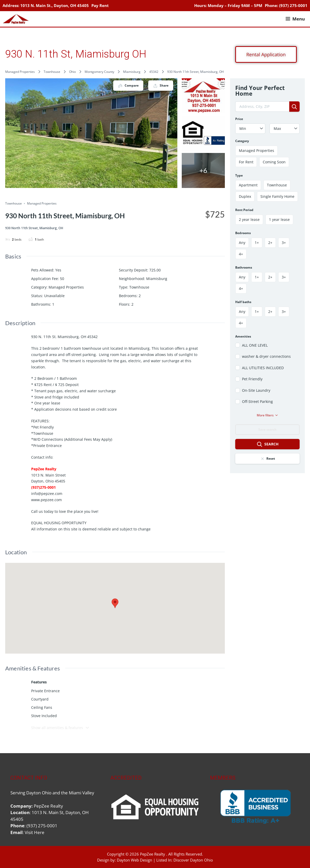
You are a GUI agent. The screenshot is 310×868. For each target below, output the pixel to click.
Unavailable (54, 296)
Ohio (72, 72)
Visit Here (35, 832)
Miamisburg (132, 72)
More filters (267, 415)
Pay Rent (100, 5)
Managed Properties (20, 72)
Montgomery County (99, 72)
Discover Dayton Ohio (193, 860)
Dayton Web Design (134, 860)
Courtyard (40, 699)
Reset (268, 459)
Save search (267, 429)
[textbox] (250, 129)
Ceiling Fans (42, 707)
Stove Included (44, 716)
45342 (154, 72)
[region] (255, 807)
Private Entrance (45, 691)
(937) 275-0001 (293, 5)
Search (268, 444)
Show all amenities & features (60, 728)
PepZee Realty (153, 854)
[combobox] (250, 129)
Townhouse (52, 72)
